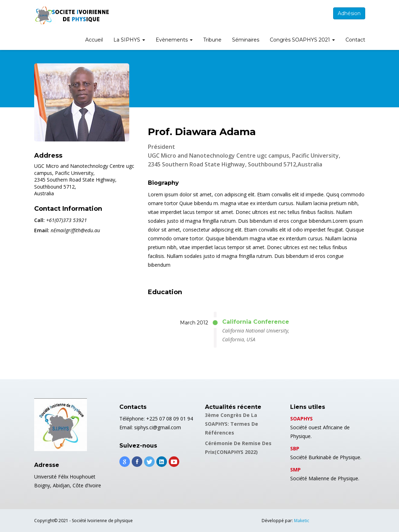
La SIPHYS (129, 40)
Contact (355, 40)
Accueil (94, 40)
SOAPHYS (301, 419)
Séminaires (246, 40)
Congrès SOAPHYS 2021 (302, 40)
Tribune (212, 40)
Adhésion (349, 13)
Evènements (174, 40)
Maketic (302, 521)
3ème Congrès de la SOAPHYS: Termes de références (232, 424)
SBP (295, 448)
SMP (295, 470)
